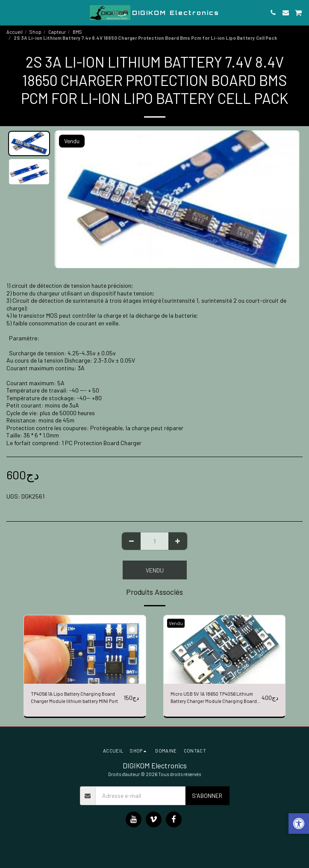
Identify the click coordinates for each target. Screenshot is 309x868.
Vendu (155, 570)
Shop (35, 32)
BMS (77, 32)
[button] (9, 12)
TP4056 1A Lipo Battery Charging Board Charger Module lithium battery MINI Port (74, 697)
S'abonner (207, 796)
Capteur (57, 32)
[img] (85, 650)
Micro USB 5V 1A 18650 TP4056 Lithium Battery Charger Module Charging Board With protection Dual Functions (214, 698)
